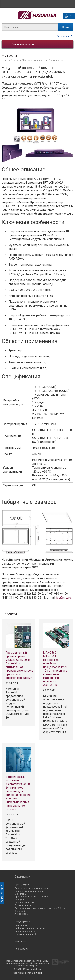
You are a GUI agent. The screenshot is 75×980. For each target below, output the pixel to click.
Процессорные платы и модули (32, 897)
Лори (39, 973)
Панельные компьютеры (29, 891)
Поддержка (22, 921)
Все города (63, 36)
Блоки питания (23, 905)
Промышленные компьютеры (31, 888)
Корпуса (19, 900)
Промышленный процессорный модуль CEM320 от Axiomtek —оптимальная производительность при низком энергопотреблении (18, 665)
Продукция (22, 884)
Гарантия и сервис (25, 931)
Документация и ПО (26, 934)
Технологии (21, 925)
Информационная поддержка (31, 928)
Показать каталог (23, 44)
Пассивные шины (25, 903)
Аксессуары (21, 914)
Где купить (22, 949)
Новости (17, 60)
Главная (6, 60)
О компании (22, 877)
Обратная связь (2, 893)
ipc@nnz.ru (64, 598)
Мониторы (20, 894)
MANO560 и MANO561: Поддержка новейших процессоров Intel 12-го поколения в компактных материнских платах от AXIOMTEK (55, 669)
